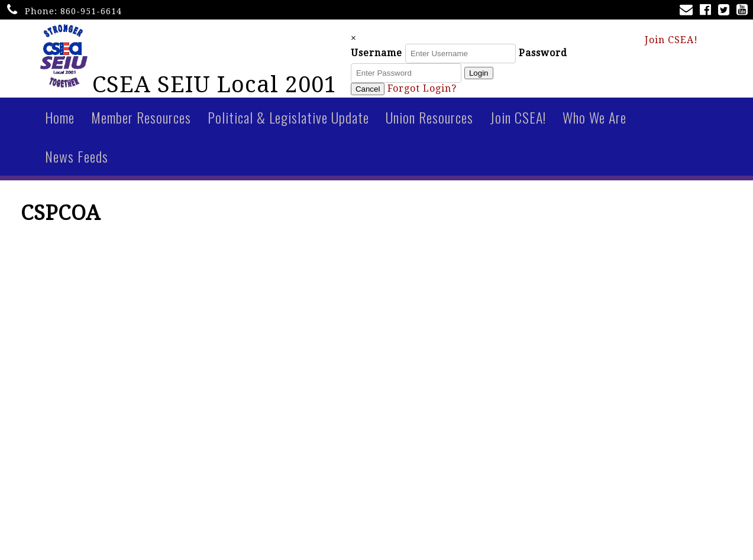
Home (60, 122)
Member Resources (141, 122)
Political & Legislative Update (288, 122)
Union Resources (429, 122)
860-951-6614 (91, 11)
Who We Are (594, 122)
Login (501, 76)
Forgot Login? (444, 91)
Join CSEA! (671, 42)
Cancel (390, 92)
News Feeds (77, 161)
